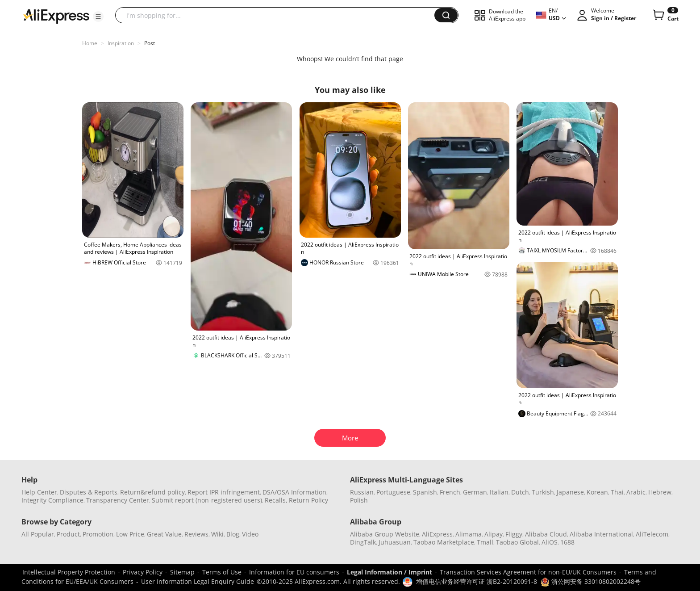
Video (250, 534)
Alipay (494, 534)
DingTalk (363, 542)
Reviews (196, 534)
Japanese (570, 492)
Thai (617, 492)
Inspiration (121, 43)
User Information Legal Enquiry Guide (198, 581)
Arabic (636, 492)
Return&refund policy (152, 492)
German (475, 492)
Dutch (520, 492)
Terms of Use (222, 572)
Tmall (485, 542)
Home (90, 43)
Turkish (543, 492)
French (450, 492)
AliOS (550, 542)
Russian (362, 492)
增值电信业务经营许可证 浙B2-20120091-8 (477, 581)
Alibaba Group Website (385, 534)
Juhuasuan (395, 542)
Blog (233, 534)
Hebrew (660, 492)
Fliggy (514, 534)
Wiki (217, 534)
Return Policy (308, 500)
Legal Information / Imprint (390, 572)
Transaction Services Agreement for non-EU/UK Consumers (528, 572)
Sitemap (182, 572)
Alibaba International (601, 534)
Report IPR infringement (224, 492)
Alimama (469, 534)
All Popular (38, 534)
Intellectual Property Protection (69, 572)
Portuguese (393, 492)
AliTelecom (652, 534)
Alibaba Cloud (546, 534)
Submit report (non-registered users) (207, 500)
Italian (499, 492)
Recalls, (276, 500)
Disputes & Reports (89, 492)
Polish (359, 500)
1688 (567, 542)
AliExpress (437, 534)
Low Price (130, 534)
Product (68, 534)
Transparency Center (118, 500)
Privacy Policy (143, 572)
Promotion (98, 534)
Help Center (39, 492)
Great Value (164, 534)
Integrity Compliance (52, 500)
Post (150, 43)
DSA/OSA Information (294, 492)
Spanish (425, 492)
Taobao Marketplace (444, 542)
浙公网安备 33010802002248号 (591, 581)
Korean (597, 492)
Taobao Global (517, 542)
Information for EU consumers (294, 572)
